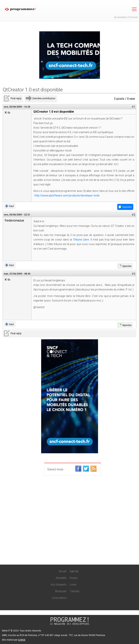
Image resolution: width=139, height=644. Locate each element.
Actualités (61, 578)
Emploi (74, 578)
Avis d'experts (59, 585)
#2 (134, 215)
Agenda (74, 571)
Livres (73, 585)
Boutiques (61, 591)
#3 (134, 274)
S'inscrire (133, 17)
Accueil (63, 571)
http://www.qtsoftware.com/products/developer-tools (67, 195)
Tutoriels (75, 591)
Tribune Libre (81, 240)
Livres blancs (59, 598)
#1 (134, 107)
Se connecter (120, 17)
